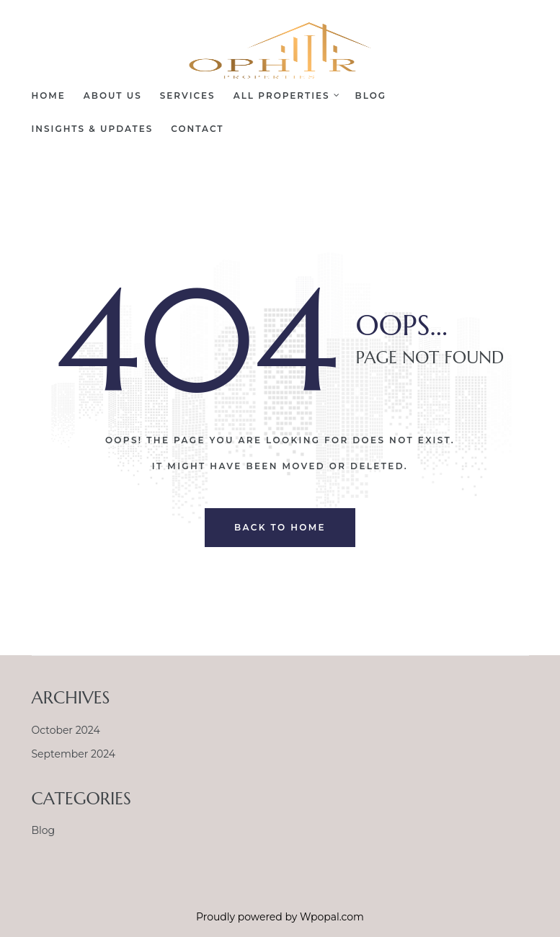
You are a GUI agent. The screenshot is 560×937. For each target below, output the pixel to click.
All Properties (285, 96)
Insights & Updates (93, 129)
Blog (371, 96)
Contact (197, 129)
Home (49, 96)
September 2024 (74, 754)
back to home (280, 527)
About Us (113, 96)
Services (188, 96)
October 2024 (66, 730)
